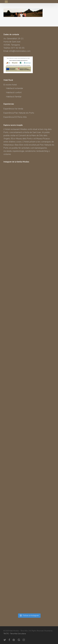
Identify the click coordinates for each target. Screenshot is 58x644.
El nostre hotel (10, 85)
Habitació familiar (14, 97)
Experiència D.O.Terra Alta (15, 117)
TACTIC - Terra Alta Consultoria (15, 634)
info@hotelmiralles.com (20, 51)
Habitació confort (14, 92)
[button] (6, 2)
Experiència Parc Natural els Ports (19, 113)
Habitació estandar (15, 88)
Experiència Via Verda (13, 109)
